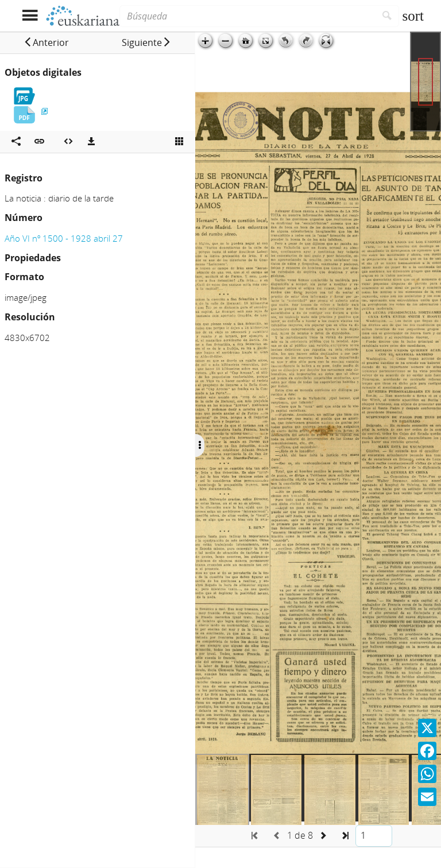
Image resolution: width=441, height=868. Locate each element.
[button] (46, 42)
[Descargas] (91, 142)
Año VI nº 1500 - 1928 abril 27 (64, 238)
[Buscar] (387, 16)
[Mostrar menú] (30, 16)
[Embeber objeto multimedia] (68, 142)
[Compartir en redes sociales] (16, 142)
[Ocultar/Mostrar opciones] (200, 445)
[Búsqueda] (247, 16)
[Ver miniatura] (179, 142)
